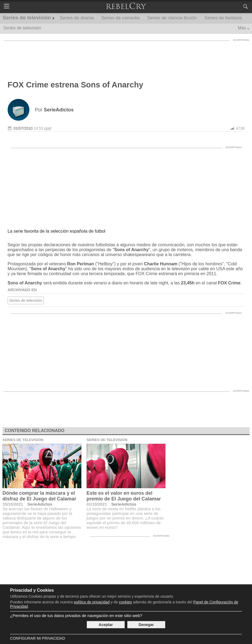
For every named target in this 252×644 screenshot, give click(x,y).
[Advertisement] (126, 56)
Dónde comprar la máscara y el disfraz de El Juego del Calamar (39, 496)
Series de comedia (120, 18)
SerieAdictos (40, 504)
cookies (125, 602)
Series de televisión (27, 18)
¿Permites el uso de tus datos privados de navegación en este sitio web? (76, 616)
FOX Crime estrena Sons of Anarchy (76, 85)
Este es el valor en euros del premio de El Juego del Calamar (124, 496)
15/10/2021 (13, 504)
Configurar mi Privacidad (38, 638)
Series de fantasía (223, 18)
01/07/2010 (23, 128)
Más (242, 28)
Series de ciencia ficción (172, 18)
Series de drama (77, 18)
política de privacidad (92, 602)
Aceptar (106, 625)
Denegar (146, 625)
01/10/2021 (97, 504)
